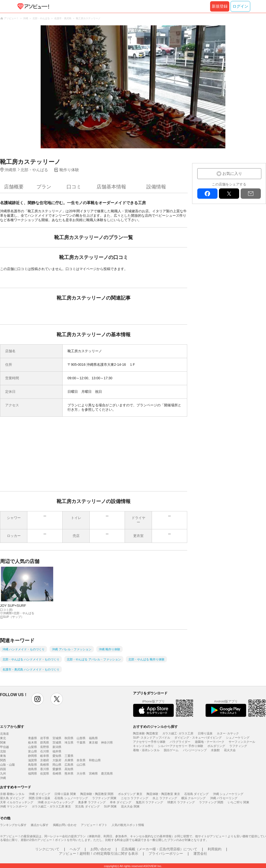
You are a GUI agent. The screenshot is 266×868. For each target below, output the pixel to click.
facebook (207, 194)
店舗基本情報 (111, 187)
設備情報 (156, 187)
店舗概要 (14, 187)
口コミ (74, 187)
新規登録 (220, 6)
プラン (44, 187)
